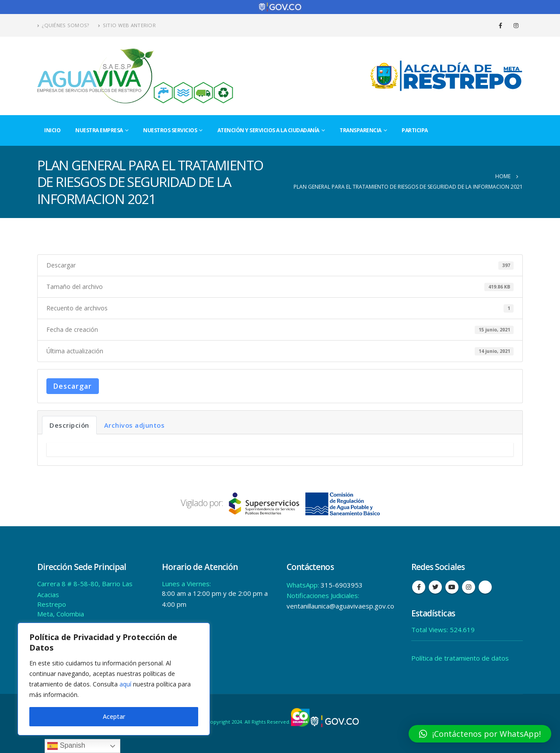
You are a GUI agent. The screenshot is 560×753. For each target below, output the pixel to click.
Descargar (73, 386)
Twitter (435, 587)
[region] (114, 679)
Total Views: (430, 630)
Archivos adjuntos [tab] (135, 425)
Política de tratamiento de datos (460, 658)
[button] (480, 734)
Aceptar (114, 716)
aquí (125, 684)
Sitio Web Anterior (127, 25)
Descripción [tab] (69, 425)
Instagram (469, 587)
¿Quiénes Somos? (63, 25)
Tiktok (485, 587)
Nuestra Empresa (99, 130)
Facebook (419, 587)
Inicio (52, 130)
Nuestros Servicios (170, 130)
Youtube (452, 587)
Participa (415, 130)
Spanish (66, 746)
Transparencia (360, 130)
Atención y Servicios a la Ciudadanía (268, 130)
